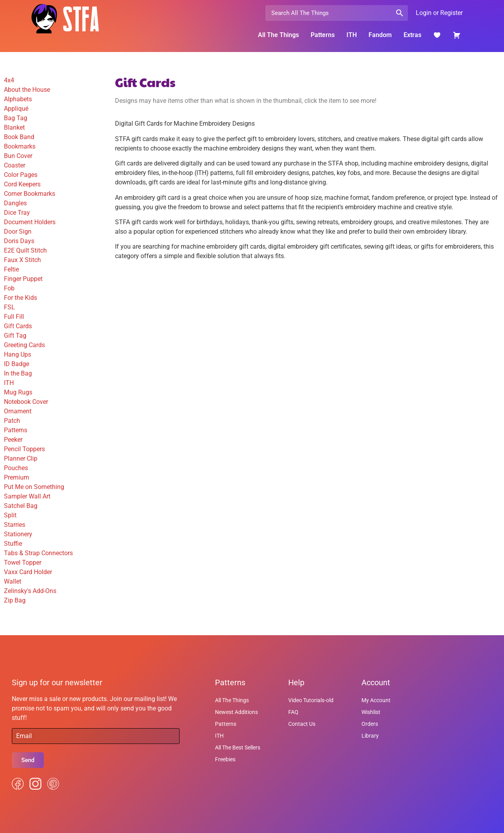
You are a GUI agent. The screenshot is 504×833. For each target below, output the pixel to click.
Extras (412, 35)
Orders (370, 724)
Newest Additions (236, 712)
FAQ (293, 712)
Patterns (323, 35)
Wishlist (371, 712)
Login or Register (439, 13)
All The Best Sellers (238, 747)
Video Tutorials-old (311, 700)
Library (370, 736)
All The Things (278, 35)
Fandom (380, 35)
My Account (376, 700)
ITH (352, 35)
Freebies (225, 759)
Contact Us (302, 724)
